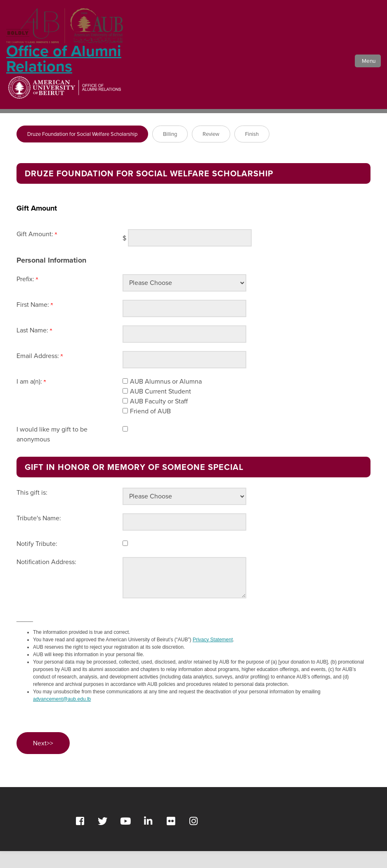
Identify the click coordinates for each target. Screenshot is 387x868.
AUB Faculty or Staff (159, 418)
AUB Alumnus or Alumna (166, 398)
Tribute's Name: (39, 535)
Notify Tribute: (37, 561)
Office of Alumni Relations (65, 50)
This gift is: (32, 509)
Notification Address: (46, 579)
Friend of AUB (150, 428)
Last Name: (34, 347)
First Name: (35, 321)
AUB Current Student (160, 408)
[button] (366, 71)
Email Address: (40, 373)
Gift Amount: (37, 251)
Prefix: (27, 296)
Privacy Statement (213, 657)
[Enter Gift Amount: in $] (190, 255)
